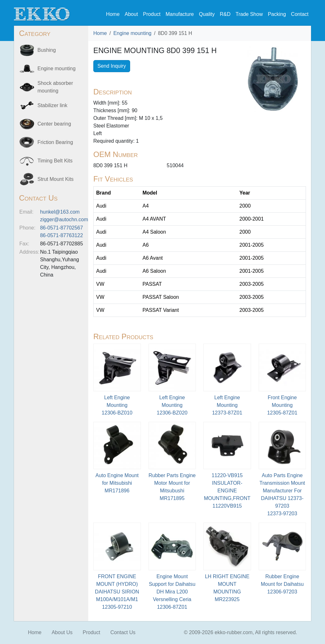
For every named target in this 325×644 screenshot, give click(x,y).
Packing (277, 14)
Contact (300, 14)
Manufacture (180, 14)
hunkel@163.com (60, 212)
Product (152, 14)
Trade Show (249, 14)
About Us (62, 632)
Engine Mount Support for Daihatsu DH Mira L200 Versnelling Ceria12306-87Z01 (172, 592)
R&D (225, 14)
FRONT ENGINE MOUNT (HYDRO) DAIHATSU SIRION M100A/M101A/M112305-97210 (117, 592)
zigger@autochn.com (64, 219)
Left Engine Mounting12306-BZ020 (172, 405)
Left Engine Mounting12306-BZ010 (117, 405)
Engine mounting (132, 33)
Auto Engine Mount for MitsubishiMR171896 (117, 483)
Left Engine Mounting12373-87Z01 (227, 405)
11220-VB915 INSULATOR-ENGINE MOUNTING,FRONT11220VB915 (227, 491)
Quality (207, 14)
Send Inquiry (112, 66)
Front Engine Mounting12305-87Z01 (282, 405)
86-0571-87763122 (61, 235)
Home (113, 14)
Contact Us (123, 632)
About (131, 14)
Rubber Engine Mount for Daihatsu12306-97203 (282, 584)
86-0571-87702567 (61, 228)
